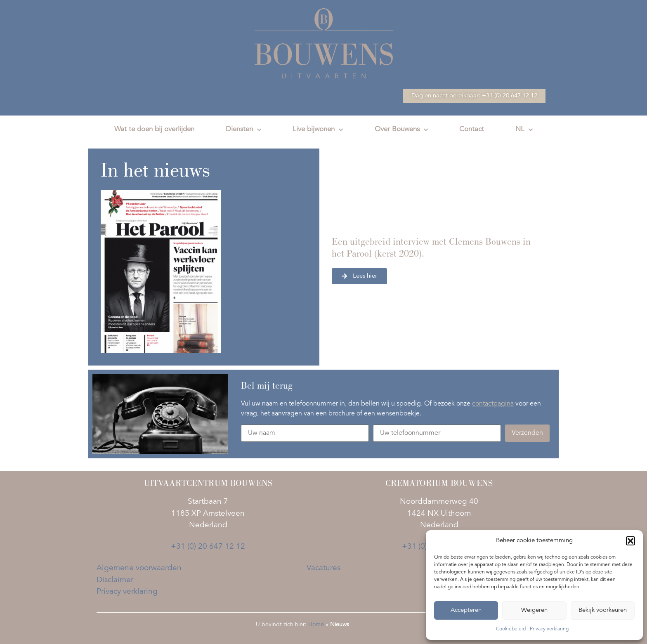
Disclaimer (115, 580)
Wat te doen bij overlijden (154, 130)
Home (316, 625)
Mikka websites (372, 625)
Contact (472, 130)
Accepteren (466, 610)
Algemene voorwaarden (139, 568)
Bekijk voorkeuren (603, 610)
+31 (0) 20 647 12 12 (208, 547)
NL (524, 130)
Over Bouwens (401, 130)
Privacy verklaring (549, 629)
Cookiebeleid (511, 629)
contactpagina (493, 404)
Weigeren (534, 610)
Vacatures (323, 568)
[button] (630, 541)
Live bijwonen (318, 130)
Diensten (243, 130)
